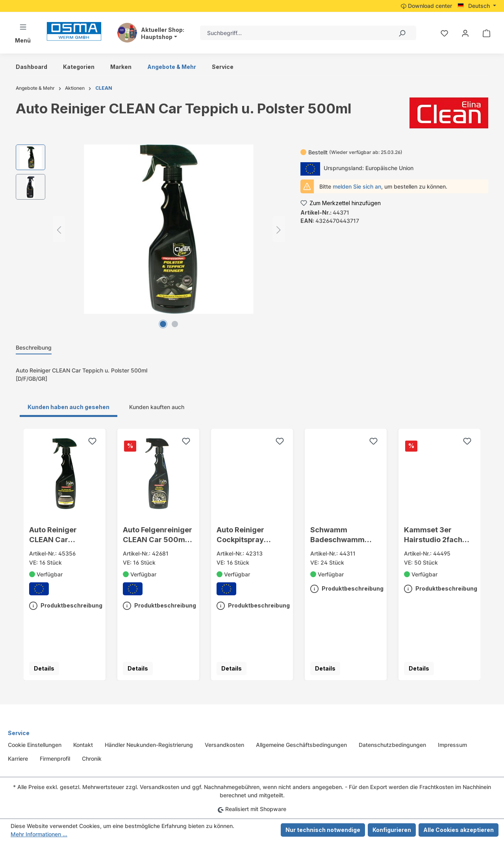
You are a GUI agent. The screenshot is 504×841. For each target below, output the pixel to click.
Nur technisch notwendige (323, 830)
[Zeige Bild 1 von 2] (163, 324)
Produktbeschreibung (66, 604)
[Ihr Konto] (465, 33)
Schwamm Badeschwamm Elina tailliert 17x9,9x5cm (337, 535)
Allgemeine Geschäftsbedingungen (301, 745)
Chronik (92, 759)
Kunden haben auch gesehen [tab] (69, 407)
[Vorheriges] (59, 229)
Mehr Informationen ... (39, 834)
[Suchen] (402, 33)
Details (44, 668)
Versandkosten (224, 745)
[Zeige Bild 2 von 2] (175, 324)
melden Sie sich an (357, 186)
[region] (150, 229)
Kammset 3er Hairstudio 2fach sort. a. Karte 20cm (437, 535)
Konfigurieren (392, 830)
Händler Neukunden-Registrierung (149, 745)
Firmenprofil (55, 759)
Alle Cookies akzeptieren (459, 830)
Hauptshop (157, 37)
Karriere (18, 759)
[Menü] (23, 33)
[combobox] (294, 33)
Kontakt (83, 745)
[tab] (34, 348)
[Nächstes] (279, 229)
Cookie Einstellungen (35, 745)
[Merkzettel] (444, 33)
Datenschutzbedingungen (392, 745)
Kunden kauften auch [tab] (157, 407)
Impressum (452, 745)
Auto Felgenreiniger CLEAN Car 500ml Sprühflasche (157, 535)
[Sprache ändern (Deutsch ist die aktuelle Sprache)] (477, 6)
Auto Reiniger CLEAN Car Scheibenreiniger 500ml (59, 535)
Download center (426, 6)
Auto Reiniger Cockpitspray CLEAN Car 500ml (249, 535)
